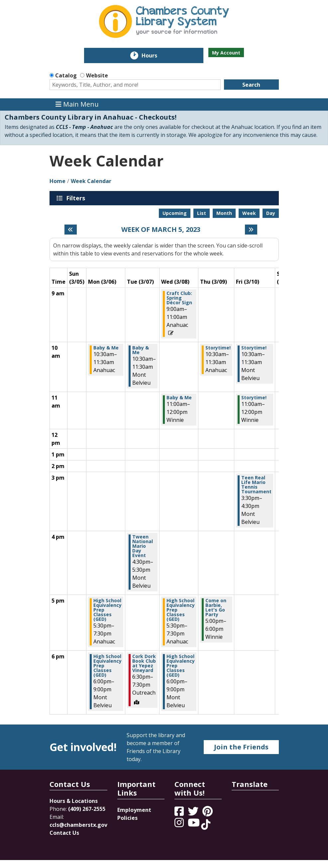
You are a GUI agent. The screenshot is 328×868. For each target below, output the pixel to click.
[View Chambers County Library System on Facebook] (180, 813)
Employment (134, 810)
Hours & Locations (74, 801)
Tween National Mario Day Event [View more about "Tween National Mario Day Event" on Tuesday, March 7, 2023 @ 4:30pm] (143, 546)
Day (271, 213)
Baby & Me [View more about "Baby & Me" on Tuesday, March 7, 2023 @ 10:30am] (141, 350)
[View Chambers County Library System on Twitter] (194, 813)
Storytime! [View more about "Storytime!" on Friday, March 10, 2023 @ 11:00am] (254, 398)
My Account (226, 53)
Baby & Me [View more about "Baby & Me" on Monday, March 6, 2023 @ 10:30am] (106, 348)
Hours (154, 55)
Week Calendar (91, 181)
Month (224, 213)
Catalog (66, 75)
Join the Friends (241, 747)
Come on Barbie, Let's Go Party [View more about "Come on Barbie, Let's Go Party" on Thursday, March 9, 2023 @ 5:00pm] (216, 608)
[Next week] (251, 230)
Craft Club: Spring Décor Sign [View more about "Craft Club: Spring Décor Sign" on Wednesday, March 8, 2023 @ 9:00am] (179, 298)
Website (97, 75)
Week (249, 213)
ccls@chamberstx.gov (78, 825)
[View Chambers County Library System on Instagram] (180, 824)
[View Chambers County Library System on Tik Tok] (206, 824)
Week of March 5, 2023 (161, 230)
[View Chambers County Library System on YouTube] (194, 824)
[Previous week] (71, 230)
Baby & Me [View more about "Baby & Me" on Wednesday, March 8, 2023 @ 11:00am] (179, 398)
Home (57, 181)
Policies (127, 818)
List (202, 213)
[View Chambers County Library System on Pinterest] (208, 813)
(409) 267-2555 (87, 809)
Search (251, 85)
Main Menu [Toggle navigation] (77, 104)
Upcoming (175, 213)
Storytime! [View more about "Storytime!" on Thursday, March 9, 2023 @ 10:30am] (218, 348)
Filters (77, 198)
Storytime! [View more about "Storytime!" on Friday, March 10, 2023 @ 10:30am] (254, 348)
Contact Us (64, 833)
